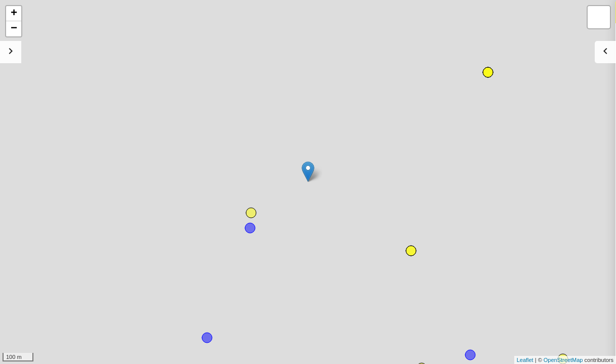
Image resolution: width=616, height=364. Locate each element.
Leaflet (525, 360)
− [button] (14, 29)
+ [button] (14, 14)
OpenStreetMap (563, 360)
